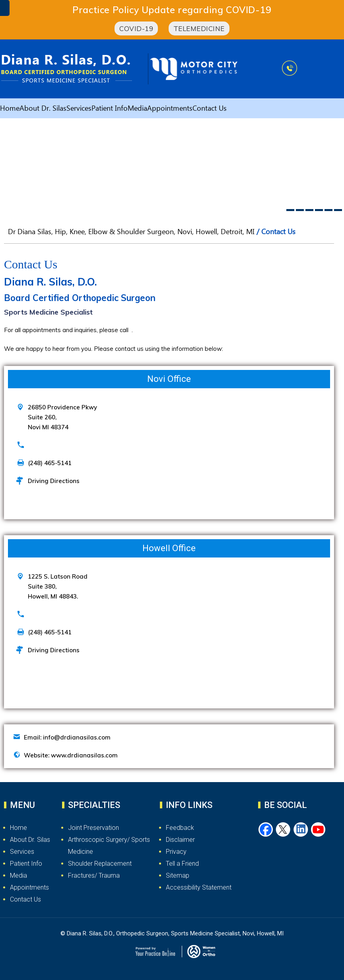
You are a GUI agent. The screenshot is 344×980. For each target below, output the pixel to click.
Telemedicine (199, 28)
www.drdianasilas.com (84, 755)
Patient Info (110, 110)
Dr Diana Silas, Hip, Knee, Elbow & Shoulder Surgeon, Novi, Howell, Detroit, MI (131, 233)
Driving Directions (54, 481)
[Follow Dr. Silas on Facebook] (266, 830)
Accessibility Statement (199, 887)
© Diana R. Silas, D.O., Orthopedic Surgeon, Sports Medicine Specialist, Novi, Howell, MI (172, 933)
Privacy (176, 852)
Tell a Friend (182, 864)
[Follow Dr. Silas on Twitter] (284, 830)
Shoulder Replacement (100, 864)
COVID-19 (136, 28)
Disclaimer (180, 840)
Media (137, 110)
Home (10, 110)
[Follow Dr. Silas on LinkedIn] (301, 830)
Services (79, 110)
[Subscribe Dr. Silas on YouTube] (319, 830)
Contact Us (210, 110)
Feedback (180, 828)
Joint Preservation (93, 828)
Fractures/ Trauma (94, 875)
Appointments (170, 110)
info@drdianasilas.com (77, 737)
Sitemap (178, 875)
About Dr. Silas (43, 110)
